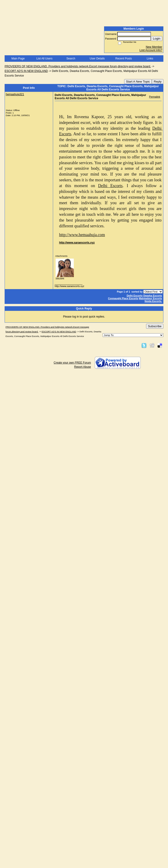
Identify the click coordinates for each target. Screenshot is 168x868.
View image (60, 278)
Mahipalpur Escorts (150, 298)
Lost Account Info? (151, 50)
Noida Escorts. (153, 301)
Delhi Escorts (135, 296)
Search (71, 59)
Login (157, 39)
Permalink (155, 97)
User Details (97, 59)
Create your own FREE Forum (72, 363)
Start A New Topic (138, 82)
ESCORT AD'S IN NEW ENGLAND (26, 71)
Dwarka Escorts (153, 296)
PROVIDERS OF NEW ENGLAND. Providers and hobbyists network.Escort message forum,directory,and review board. (78, 66)
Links (150, 59)
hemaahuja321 (15, 94)
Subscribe (155, 326)
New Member (154, 47)
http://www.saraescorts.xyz (77, 243)
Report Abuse (82, 367)
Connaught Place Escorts (123, 298)
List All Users (44, 59)
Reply (158, 82)
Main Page (18, 59)
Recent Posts (124, 59)
